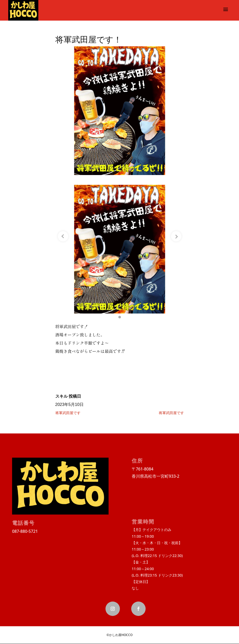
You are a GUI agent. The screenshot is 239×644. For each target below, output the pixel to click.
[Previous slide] (63, 236)
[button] (120, 317)
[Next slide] (176, 236)
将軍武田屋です (68, 413)
